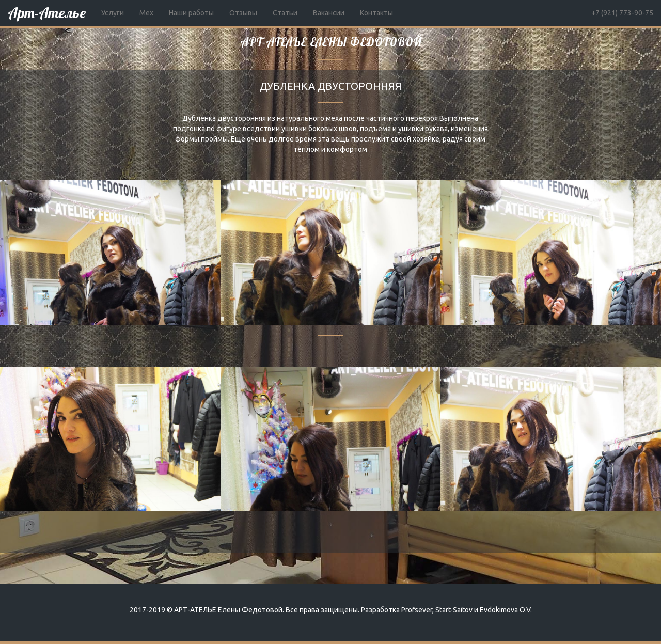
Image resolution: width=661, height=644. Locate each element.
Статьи (285, 13)
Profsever (417, 610)
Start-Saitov (454, 610)
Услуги (113, 13)
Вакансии (329, 13)
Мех (146, 13)
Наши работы (191, 13)
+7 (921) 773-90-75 (622, 13)
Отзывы (243, 13)
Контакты (376, 13)
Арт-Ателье (47, 13)
